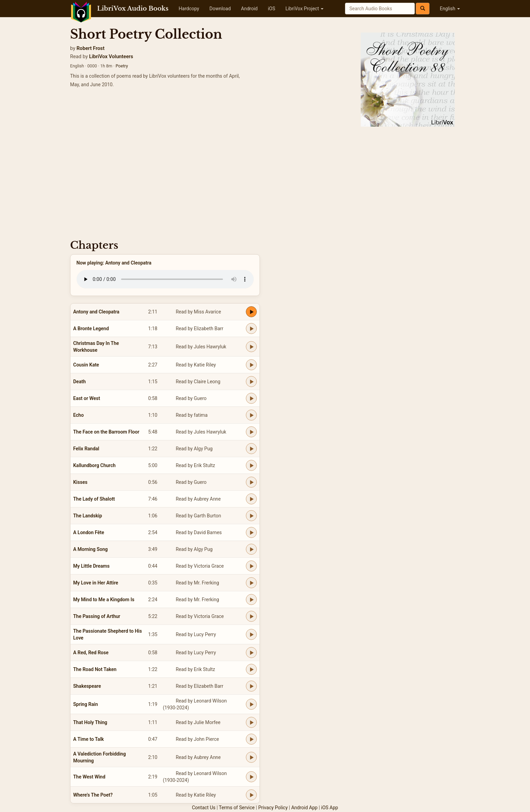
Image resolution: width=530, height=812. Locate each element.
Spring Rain (85, 704)
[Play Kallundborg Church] (251, 465)
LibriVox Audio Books (133, 9)
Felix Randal (86, 449)
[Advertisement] (265, 181)
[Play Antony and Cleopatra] (251, 312)
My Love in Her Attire (96, 583)
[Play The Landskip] (251, 516)
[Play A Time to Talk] (251, 739)
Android (249, 9)
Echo (78, 415)
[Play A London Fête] (251, 532)
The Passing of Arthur (97, 616)
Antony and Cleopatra (96, 312)
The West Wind (89, 777)
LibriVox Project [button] (304, 9)
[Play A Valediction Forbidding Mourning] (251, 757)
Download (220, 9)
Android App (304, 808)
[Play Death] (251, 382)
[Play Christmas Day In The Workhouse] (251, 347)
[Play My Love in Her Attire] (251, 583)
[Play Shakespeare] (251, 686)
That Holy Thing (90, 722)
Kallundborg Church (94, 465)
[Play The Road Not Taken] (251, 669)
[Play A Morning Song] (251, 549)
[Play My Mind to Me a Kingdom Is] (251, 600)
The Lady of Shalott (94, 499)
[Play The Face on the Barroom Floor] (251, 432)
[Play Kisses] (251, 482)
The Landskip (88, 516)
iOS (271, 9)
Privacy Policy (273, 808)
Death (79, 382)
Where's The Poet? (93, 795)
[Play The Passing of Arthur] (251, 616)
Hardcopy (189, 9)
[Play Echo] (251, 415)
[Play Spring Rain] (251, 704)
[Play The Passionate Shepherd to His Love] (251, 634)
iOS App (330, 808)
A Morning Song (90, 549)
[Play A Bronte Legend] (251, 328)
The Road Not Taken (95, 669)
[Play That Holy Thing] (251, 722)
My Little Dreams (91, 566)
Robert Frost (91, 48)
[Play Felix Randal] (251, 449)
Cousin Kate (86, 365)
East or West (87, 398)
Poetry (122, 66)
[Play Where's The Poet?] (251, 795)
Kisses (80, 482)
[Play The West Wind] (251, 777)
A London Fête (89, 532)
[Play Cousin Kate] (251, 365)
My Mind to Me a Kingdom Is (104, 600)
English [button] (450, 9)
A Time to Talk (89, 739)
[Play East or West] (251, 398)
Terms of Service (237, 808)
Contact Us (204, 808)
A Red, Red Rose (91, 653)
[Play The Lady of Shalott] (251, 499)
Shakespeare (87, 686)
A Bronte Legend (91, 328)
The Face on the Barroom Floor (106, 432)
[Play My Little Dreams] (251, 566)
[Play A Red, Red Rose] (251, 653)
